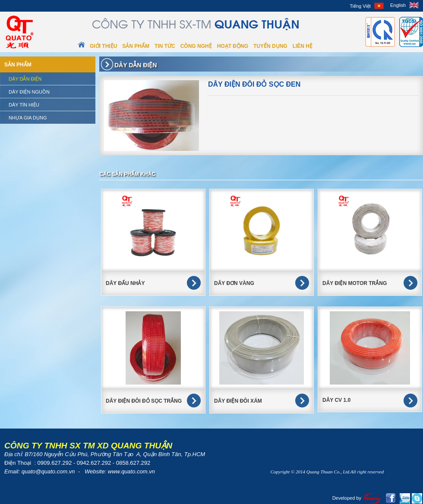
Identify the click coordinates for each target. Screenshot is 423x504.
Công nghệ (196, 46)
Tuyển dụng (270, 46)
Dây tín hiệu (24, 105)
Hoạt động (233, 46)
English (398, 5)
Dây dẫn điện (25, 79)
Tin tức (165, 46)
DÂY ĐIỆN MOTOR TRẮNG (355, 283)
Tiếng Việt (360, 6)
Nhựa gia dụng (28, 118)
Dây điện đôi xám (238, 401)
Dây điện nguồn (29, 92)
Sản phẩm (136, 46)
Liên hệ (303, 46)
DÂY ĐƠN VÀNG (234, 283)
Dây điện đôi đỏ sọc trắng (144, 401)
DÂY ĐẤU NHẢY (125, 283)
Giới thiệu (103, 46)
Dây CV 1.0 (336, 400)
